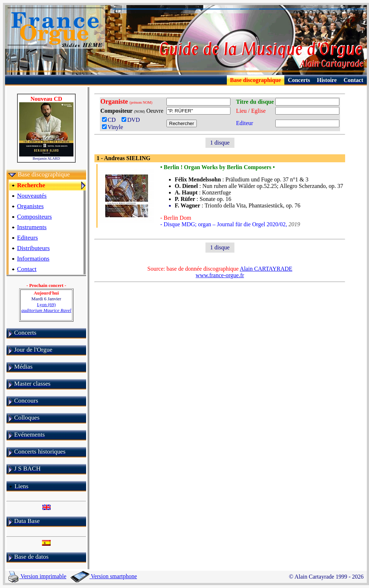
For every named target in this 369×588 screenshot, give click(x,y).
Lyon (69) (46, 307)
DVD (132, 120)
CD (111, 120)
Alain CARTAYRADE (266, 269)
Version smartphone (104, 576)
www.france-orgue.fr (220, 275)
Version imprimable (37, 576)
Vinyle (113, 127)
